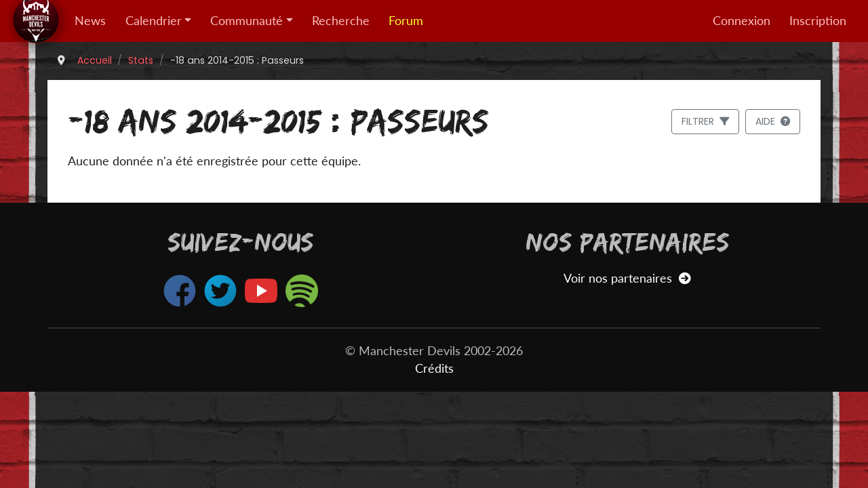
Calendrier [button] (154, 21)
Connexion (742, 21)
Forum (406, 21)
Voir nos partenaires (627, 278)
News (90, 21)
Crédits (434, 368)
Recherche (341, 21)
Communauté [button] (246, 21)
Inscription (818, 21)
